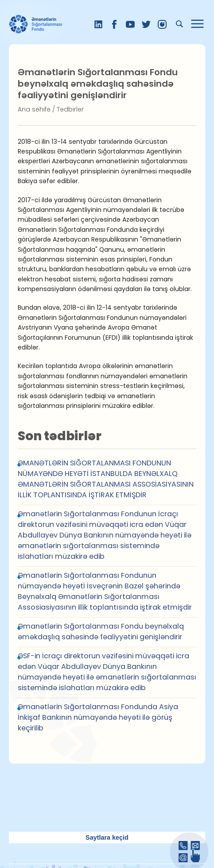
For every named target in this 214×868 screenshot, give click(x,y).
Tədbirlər (70, 109)
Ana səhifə (34, 109)
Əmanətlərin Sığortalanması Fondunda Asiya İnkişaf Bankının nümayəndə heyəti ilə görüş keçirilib (98, 717)
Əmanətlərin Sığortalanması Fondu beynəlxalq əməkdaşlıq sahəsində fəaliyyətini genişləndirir (101, 632)
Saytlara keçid (107, 837)
